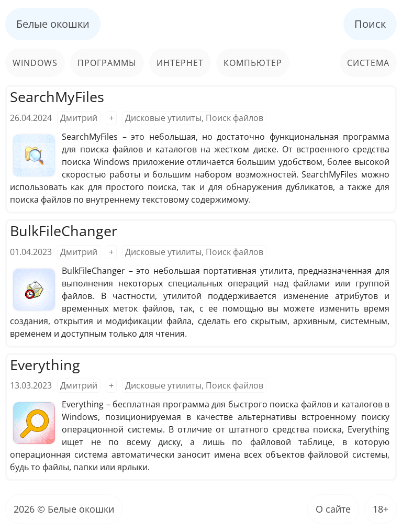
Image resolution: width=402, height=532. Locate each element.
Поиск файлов (234, 118)
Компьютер (253, 63)
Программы (107, 63)
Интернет (180, 63)
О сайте (333, 509)
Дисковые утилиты (163, 118)
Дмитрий (79, 118)
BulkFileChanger (64, 231)
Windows (35, 63)
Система (368, 63)
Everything (45, 365)
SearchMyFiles (57, 97)
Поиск (370, 24)
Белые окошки (53, 24)
